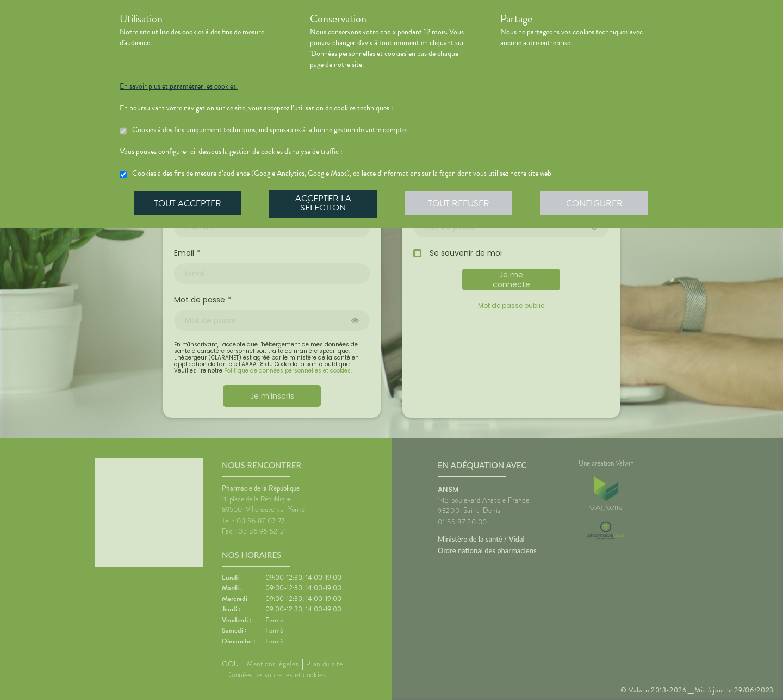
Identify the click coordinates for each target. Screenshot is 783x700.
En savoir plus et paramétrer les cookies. (179, 86)
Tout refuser (460, 203)
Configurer (595, 203)
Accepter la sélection (324, 203)
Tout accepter (188, 203)
